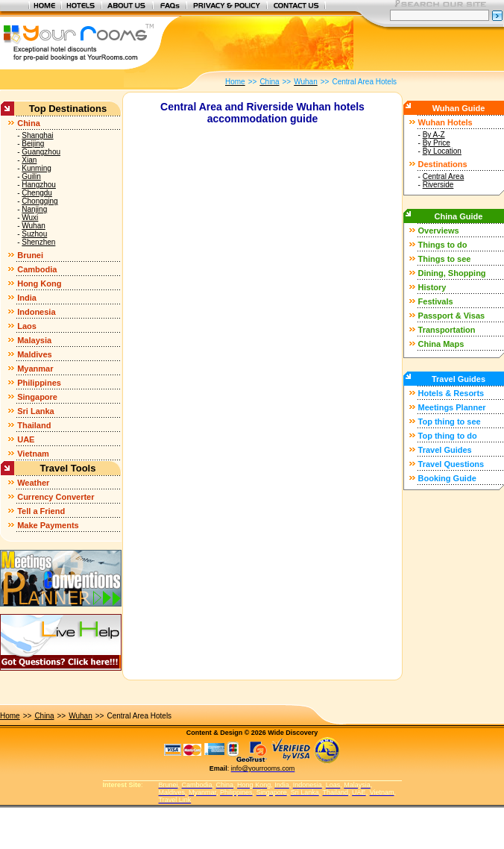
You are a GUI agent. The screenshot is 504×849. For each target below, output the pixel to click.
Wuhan (34, 226)
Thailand (34, 425)
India (27, 298)
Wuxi (30, 217)
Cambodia (37, 269)
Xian (29, 160)
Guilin (31, 176)
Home (10, 716)
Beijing (33, 144)
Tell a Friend (41, 511)
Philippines (39, 383)
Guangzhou (41, 152)
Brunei (30, 255)
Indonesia (36, 312)
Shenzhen (38, 242)
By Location (442, 151)
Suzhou (34, 234)
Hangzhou (39, 185)
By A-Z (434, 135)
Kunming (36, 168)
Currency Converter (56, 497)
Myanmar (35, 369)
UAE (26, 439)
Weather (33, 483)
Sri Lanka (36, 411)
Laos (27, 326)
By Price (437, 143)
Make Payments (48, 525)
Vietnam (33, 454)
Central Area (444, 176)
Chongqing (40, 201)
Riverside (438, 185)
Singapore (37, 397)
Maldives (34, 354)
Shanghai (37, 135)
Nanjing (34, 209)
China (29, 123)
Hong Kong (39, 283)
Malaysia (34, 340)
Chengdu (37, 193)
